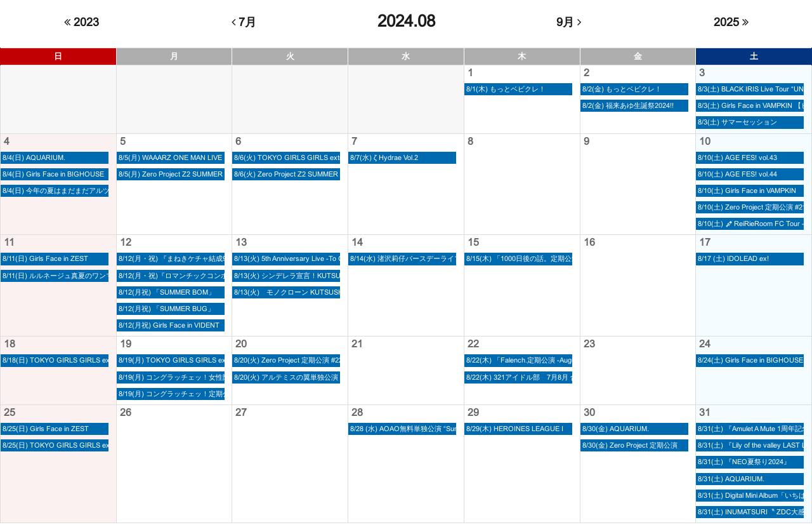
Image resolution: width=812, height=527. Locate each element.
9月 (569, 22)
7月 (244, 22)
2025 (731, 22)
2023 (82, 22)
